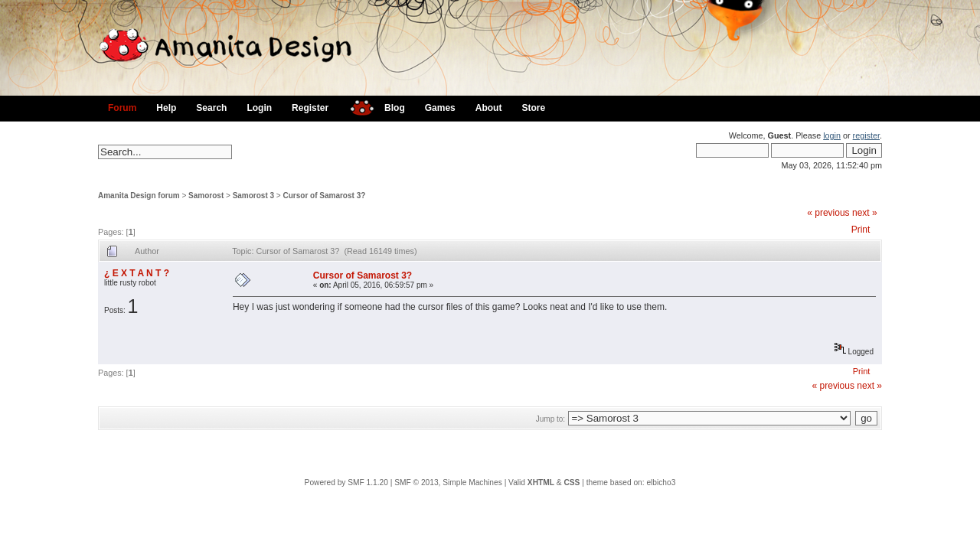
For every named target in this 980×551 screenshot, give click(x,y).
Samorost (206, 196)
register (866, 135)
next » (865, 213)
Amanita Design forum (139, 196)
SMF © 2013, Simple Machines (448, 483)
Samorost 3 (253, 196)
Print (861, 230)
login (832, 135)
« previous (828, 213)
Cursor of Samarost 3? (325, 196)
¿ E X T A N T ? (137, 273)
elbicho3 (661, 483)
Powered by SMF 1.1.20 (346, 483)
